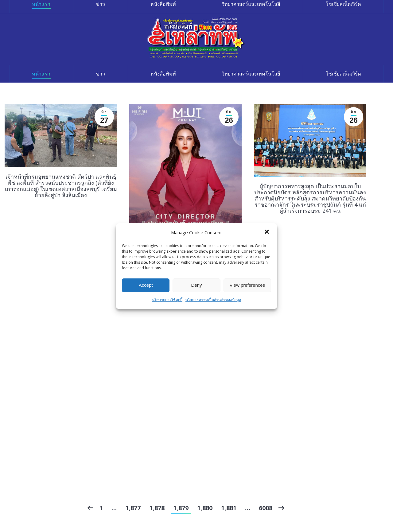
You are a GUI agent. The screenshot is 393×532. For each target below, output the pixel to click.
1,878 (157, 508)
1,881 (229, 508)
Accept (146, 285)
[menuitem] (41, 74)
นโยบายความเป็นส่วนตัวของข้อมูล (213, 300)
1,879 (181, 508)
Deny (196, 285)
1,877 (133, 508)
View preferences (247, 285)
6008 (266, 508)
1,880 (205, 508)
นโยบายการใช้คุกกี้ (167, 300)
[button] (267, 232)
